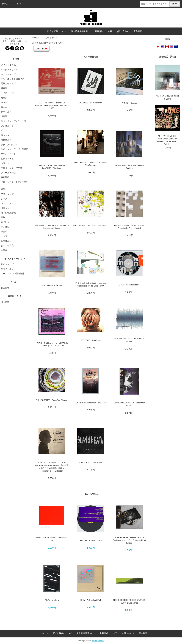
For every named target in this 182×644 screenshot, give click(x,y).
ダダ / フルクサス (48, 38)
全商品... (5, 250)
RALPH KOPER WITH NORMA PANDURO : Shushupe (52, 167)
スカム (4, 107)
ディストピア (7, 93)
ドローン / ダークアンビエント (15, 183)
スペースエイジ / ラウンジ (13, 121)
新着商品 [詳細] (167, 57)
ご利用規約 (98, 31)
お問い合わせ (123, 31)
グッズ (4, 236)
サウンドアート (8, 154)
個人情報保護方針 (79, 31)
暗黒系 (4, 98)
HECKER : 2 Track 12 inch (90, 540)
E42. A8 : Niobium (129, 103)
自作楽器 (5, 177)
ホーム (5, 4)
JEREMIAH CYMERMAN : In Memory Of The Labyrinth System (52, 227)
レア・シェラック (9, 203)
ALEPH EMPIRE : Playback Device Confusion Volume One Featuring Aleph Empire (129, 540)
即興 (3, 189)
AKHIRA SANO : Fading (167, 81)
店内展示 (138, 31)
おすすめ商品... (8, 246)
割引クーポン (7, 269)
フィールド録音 (8, 173)
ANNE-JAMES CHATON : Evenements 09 (52, 539)
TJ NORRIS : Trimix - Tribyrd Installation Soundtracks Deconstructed (129, 227)
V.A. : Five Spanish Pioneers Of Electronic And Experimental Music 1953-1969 (52, 105)
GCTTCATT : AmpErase (91, 340)
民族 (3, 218)
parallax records (98, 641)
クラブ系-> (6, 112)
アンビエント (7, 126)
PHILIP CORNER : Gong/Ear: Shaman (52, 400)
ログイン (16, 4)
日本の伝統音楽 (8, 213)
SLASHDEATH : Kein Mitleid (91, 463)
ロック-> (5, 135)
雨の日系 (5, 222)
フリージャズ (7, 194)
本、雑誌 (5, 227)
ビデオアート (7, 159)
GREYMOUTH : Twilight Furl (91, 103)
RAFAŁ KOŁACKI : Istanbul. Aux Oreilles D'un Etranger (91, 164)
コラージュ (6, 163)
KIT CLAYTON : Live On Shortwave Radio (90, 225)
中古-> (4, 232)
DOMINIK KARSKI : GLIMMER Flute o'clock (129, 340)
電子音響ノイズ (8, 84)
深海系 (4, 116)
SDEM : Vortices (52, 600)
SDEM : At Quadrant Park (90, 600)
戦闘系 (4, 88)
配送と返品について (57, 31)
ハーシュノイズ (8, 74)
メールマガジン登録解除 (13, 274)
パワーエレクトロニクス (13, 79)
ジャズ (4, 199)
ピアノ (4, 130)
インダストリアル (9, 70)
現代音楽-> (6, 140)
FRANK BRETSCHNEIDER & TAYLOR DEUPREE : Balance (129, 601)
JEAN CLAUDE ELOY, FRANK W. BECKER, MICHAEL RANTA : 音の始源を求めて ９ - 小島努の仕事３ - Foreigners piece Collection (52, 467)
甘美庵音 (5, 288)
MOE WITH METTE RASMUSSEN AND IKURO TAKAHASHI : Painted (167, 125)
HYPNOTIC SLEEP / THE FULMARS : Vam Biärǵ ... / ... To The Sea (52, 344)
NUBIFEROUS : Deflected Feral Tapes (90, 403)
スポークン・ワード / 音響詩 (15, 149)
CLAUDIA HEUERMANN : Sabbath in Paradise (129, 404)
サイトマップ (7, 264)
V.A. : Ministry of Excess (52, 285)
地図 (110, 31)
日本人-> (5, 208)
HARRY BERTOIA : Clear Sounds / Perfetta (129, 167)
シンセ (4, 102)
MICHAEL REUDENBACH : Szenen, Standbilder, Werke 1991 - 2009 (91, 284)
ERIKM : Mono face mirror (129, 285)
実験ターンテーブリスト (13, 168)
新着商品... (6, 241)
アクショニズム (8, 65)
